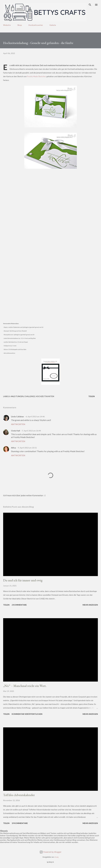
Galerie (53, 25)
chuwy (56, 857)
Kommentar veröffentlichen (27, 714)
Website (7, 25)
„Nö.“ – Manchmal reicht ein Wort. (25, 686)
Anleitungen (17, 396)
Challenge (30, 396)
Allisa (13, 448)
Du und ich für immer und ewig (23, 580)
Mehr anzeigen (90, 605)
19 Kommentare (20, 823)
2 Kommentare (19, 605)
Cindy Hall (16, 431)
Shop (20, 25)
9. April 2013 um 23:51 (27, 448)
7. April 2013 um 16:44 (31, 431)
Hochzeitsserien (36, 25)
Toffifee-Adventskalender (19, 795)
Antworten (18, 424)
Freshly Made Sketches (36, 76)
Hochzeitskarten (45, 396)
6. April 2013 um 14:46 (35, 417)
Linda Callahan (17, 417)
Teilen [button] (92, 396)
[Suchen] (90, 5)
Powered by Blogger (50, 852)
